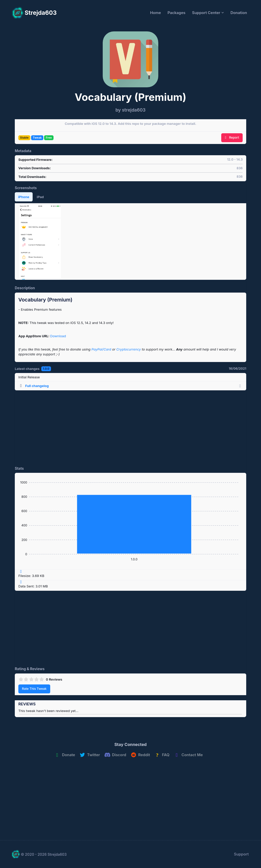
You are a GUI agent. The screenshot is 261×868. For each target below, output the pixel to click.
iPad (40, 197)
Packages (176, 13)
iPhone (24, 197)
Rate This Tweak (34, 689)
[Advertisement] (130, 426)
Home (156, 13)
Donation (239, 13)
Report (232, 137)
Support (241, 854)
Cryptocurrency (128, 349)
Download (58, 336)
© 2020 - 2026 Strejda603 (44, 854)
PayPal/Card (101, 349)
